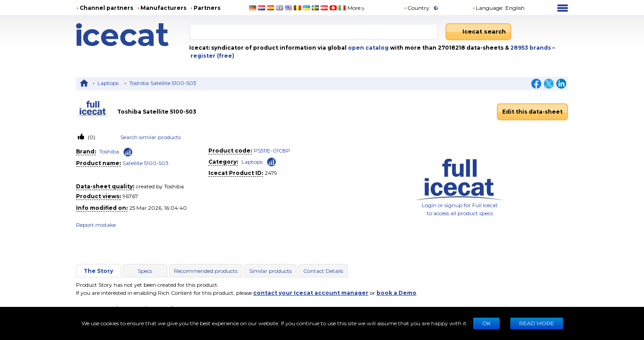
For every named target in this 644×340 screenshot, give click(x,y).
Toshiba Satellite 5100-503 (163, 83)
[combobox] (314, 32)
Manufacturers (163, 8)
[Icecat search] (478, 32)
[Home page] (133, 35)
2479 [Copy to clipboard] (271, 173)
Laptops (108, 83)
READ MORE (537, 323)
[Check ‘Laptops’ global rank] (271, 161)
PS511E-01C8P (272, 151)
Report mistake (96, 225)
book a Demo (396, 293)
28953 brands (531, 48)
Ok (486, 323)
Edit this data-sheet (532, 112)
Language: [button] (488, 8)
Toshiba (109, 151)
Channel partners (106, 8)
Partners (207, 8)
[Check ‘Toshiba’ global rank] (128, 152)
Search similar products (150, 137)
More (357, 8)
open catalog (368, 48)
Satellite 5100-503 (146, 163)
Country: (417, 8)
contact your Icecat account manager (311, 293)
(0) (91, 137)
